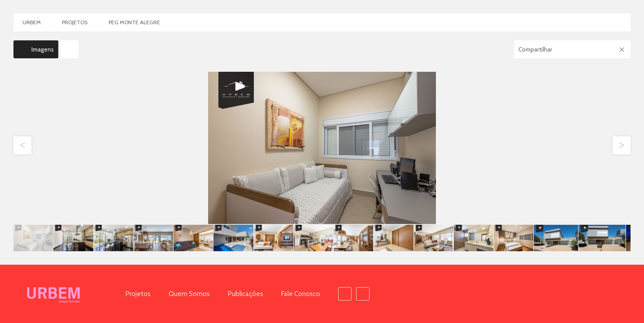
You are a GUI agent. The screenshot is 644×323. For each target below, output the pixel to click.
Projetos (138, 294)
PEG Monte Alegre (134, 22)
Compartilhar (535, 49)
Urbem (32, 22)
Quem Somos (189, 294)
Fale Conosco (301, 294)
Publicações (246, 294)
